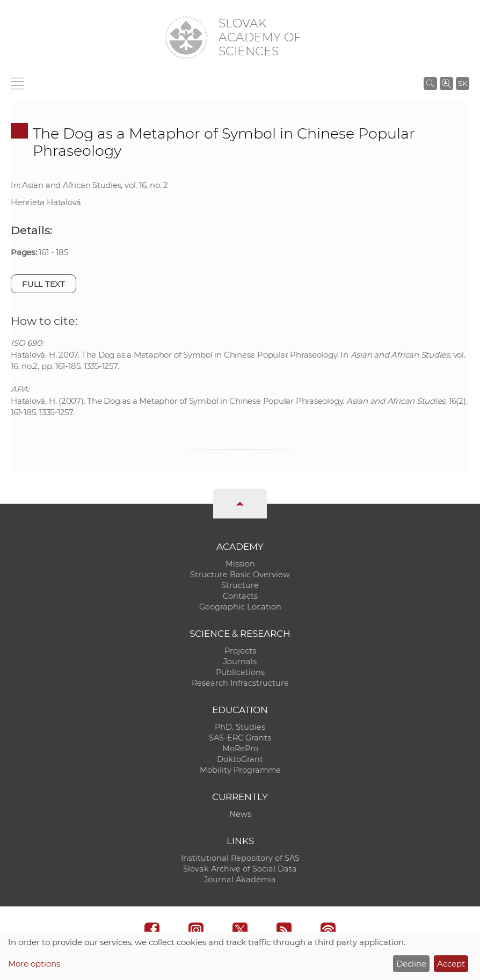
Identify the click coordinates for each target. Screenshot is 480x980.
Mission (240, 564)
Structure (240, 585)
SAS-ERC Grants (240, 738)
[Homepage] (186, 38)
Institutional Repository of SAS (240, 858)
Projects (240, 651)
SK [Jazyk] (463, 83)
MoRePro (240, 749)
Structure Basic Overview (240, 575)
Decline (411, 964)
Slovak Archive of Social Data (240, 869)
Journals (240, 662)
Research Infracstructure (240, 683)
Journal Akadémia (240, 880)
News (240, 814)
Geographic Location (240, 607)
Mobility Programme (240, 770)
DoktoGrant (240, 759)
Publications (240, 672)
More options (34, 964)
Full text (43, 284)
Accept (451, 964)
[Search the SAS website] (430, 83)
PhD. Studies (240, 727)
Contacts (240, 596)
